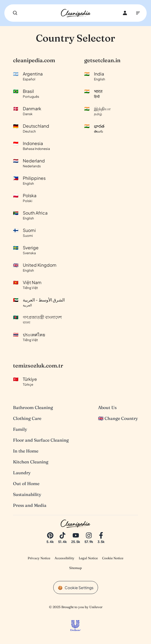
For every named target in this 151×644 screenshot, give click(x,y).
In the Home (26, 451)
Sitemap (75, 568)
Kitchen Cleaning (31, 462)
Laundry (22, 473)
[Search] (15, 13)
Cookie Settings (79, 588)
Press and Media (30, 505)
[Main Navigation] (138, 13)
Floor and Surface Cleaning (41, 440)
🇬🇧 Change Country (118, 418)
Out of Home (26, 483)
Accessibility (65, 558)
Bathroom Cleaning (33, 407)
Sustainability (27, 494)
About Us (107, 407)
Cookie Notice (113, 558)
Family (20, 429)
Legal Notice (88, 558)
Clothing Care (27, 418)
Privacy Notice (39, 558)
